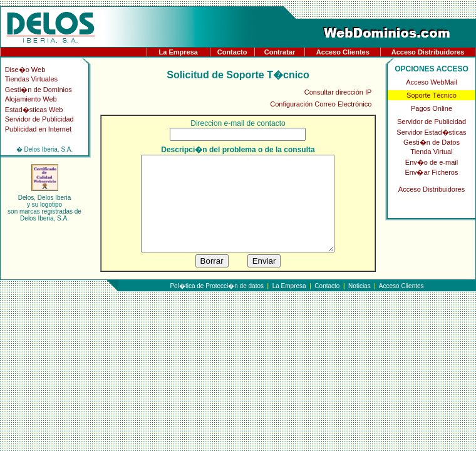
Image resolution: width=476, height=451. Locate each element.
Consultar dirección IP (338, 92)
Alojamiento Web (31, 99)
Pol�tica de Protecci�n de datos (217, 305)
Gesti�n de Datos (432, 142)
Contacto (232, 52)
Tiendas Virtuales (31, 79)
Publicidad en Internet (38, 129)
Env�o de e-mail (432, 162)
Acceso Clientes (343, 52)
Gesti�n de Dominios (39, 90)
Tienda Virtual (431, 152)
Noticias (360, 305)
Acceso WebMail (432, 82)
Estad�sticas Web (34, 110)
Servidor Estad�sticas (431, 132)
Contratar (280, 52)
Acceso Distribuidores (428, 52)
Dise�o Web (25, 70)
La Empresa (178, 52)
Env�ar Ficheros (432, 172)
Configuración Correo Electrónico (321, 104)
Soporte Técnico (432, 95)
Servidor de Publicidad (39, 119)
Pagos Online (432, 108)
